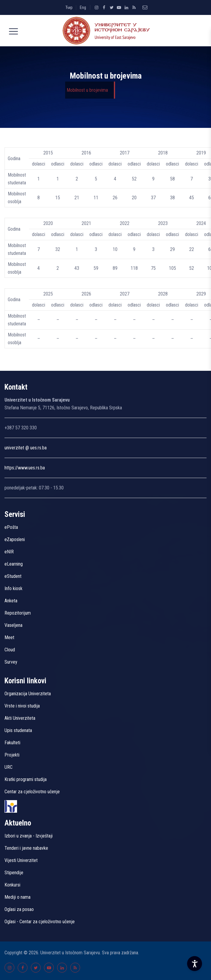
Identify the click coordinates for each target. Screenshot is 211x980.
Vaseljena (13, 625)
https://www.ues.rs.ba (25, 468)
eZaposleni (15, 539)
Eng (83, 7)
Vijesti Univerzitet (21, 860)
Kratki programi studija (26, 779)
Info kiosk (13, 588)
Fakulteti (12, 743)
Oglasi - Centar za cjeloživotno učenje (40, 922)
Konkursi (12, 885)
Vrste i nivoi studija (22, 706)
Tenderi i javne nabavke (26, 848)
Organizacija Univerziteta (28, 694)
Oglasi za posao (19, 909)
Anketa (11, 601)
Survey (11, 662)
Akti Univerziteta (20, 718)
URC (9, 767)
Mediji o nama (17, 897)
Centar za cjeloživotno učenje (32, 792)
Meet (9, 637)
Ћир (69, 7)
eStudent (13, 576)
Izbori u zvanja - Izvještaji (29, 836)
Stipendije (14, 873)
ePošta (11, 527)
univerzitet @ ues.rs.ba (26, 448)
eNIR (9, 552)
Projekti (12, 755)
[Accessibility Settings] (195, 964)
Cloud (10, 650)
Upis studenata (18, 730)
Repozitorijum (18, 613)
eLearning (14, 564)
